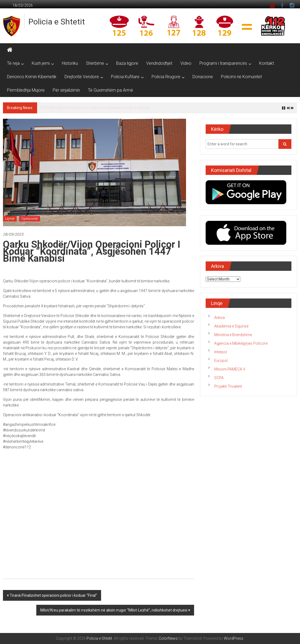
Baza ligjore (127, 63)
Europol (221, 361)
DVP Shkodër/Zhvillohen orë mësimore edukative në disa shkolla (95, 108)
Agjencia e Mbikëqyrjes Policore (241, 343)
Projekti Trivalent (228, 386)
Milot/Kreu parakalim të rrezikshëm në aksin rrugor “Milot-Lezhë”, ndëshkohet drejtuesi (114, 610)
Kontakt (267, 63)
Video (186, 63)
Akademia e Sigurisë (231, 326)
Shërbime (95, 63)
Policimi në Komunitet (241, 77)
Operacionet (30, 219)
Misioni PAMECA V (230, 369)
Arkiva (219, 318)
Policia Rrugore (166, 77)
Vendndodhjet (159, 63)
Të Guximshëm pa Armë (110, 90)
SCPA (219, 378)
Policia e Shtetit (57, 22)
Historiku (70, 63)
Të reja (13, 63)
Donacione (203, 77)
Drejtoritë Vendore (82, 77)
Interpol (221, 352)
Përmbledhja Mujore (26, 90)
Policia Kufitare (125, 77)
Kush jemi (41, 63)
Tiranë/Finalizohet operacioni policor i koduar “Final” (53, 595)
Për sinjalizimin (66, 90)
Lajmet (10, 219)
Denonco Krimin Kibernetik (32, 77)
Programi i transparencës (223, 63)
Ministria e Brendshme (233, 335)
